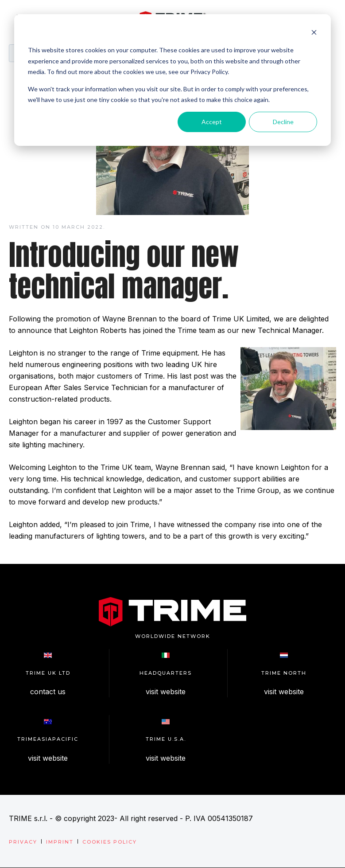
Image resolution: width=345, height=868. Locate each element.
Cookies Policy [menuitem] (110, 842)
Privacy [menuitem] (23, 842)
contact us (48, 692)
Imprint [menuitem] (60, 842)
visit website (166, 692)
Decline (283, 122)
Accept (212, 122)
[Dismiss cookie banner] (314, 33)
